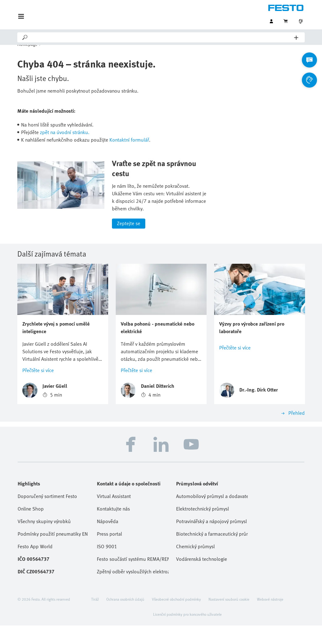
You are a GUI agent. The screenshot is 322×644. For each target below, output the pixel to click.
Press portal (109, 552)
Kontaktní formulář (129, 149)
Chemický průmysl (195, 565)
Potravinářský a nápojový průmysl (211, 540)
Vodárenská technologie (202, 577)
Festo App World (35, 565)
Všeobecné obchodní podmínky (176, 618)
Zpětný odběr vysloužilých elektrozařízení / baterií (133, 590)
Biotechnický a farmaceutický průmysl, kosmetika (212, 552)
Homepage (27, 54)
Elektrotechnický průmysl (203, 527)
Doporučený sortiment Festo (47, 515)
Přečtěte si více (38, 389)
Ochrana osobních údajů (125, 618)
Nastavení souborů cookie (229, 618)
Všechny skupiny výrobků (44, 540)
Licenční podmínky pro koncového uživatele (187, 633)
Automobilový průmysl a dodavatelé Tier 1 (212, 515)
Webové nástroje (270, 618)
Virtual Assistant (114, 515)
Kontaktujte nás (113, 527)
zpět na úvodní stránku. (65, 142)
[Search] (161, 37)
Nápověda (108, 540)
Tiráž (95, 618)
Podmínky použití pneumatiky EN (53, 552)
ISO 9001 (107, 565)
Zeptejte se (129, 242)
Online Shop (31, 527)
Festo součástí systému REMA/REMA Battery (133, 577)
